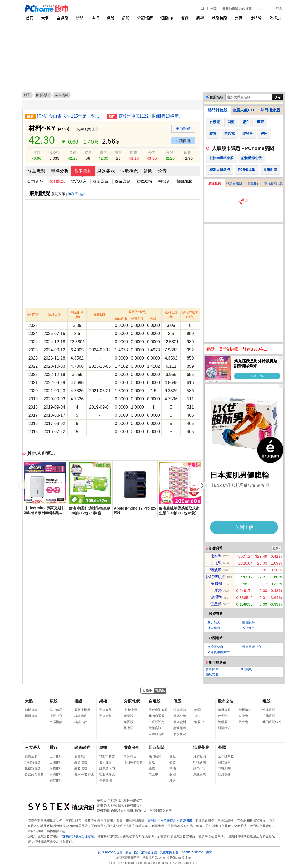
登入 (279, 9)
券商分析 (132, 747)
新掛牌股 (224, 710)
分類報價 (145, 18)
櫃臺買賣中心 (252, 647)
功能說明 (247, 670)
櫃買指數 (31, 716)
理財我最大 (107, 774)
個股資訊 (43, 95)
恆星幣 (216, 604)
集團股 (129, 722)
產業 (152, 768)
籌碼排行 (56, 774)
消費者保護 (149, 852)
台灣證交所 (215, 647)
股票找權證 (82, 710)
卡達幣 (216, 590)
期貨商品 (105, 710)
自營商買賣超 (34, 774)
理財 (173, 780)
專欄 (103, 747)
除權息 (275, 18)
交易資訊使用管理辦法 (78, 836)
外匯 (239, 18)
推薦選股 (269, 716)
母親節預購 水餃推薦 (237, 9)
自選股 (62, 18)
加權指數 (31, 710)
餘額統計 (81, 756)
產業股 (129, 716)
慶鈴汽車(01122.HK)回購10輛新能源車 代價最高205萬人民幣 (152, 116)
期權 (200, 18)
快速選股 (269, 710)
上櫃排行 (56, 762)
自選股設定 (157, 722)
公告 (162, 171)
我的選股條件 (272, 722)
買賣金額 (31, 756)
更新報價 (183, 129)
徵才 (209, 852)
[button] (202, 486)
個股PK (167, 18)
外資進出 (214, 628)
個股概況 (129, 171)
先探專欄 (105, 780)
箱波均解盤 (107, 756)
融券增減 (81, 768)
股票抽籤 (224, 728)
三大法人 (214, 623)
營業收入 (79, 181)
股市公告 (226, 701)
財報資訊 (155, 728)
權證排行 (81, 722)
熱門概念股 (270, 110)
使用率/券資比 (84, 774)
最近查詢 (215, 183)
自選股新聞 (157, 734)
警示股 (223, 722)
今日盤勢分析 (133, 762)
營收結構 (144, 181)
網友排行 (56, 780)
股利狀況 (57, 181)
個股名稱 (217, 97)
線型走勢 (37, 171)
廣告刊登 (132, 852)
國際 (173, 756)
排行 (95, 18)
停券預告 (224, 716)
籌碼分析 (60, 171)
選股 (110, 18)
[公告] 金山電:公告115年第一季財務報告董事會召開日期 (70, 116)
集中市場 (56, 710)
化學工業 (84, 129)
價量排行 (254, 183)
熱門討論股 (218, 110)
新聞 (213, 9)
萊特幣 (216, 583)
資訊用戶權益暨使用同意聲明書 (170, 821)
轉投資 (164, 181)
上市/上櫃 (131, 710)
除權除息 (245, 710)
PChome (264, 9)
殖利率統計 (76, 194)
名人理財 (105, 762)
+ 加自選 (183, 141)
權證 (185, 18)
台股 (152, 762)
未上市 (153, 774)
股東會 (243, 722)
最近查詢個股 (158, 710)
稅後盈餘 (123, 181)
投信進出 (248, 628)
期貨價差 (105, 716)
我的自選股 (234, 183)
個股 (177, 701)
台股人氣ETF (244, 110)
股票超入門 (107, 768)
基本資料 (83, 171)
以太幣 (216, 563)
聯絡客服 (212, 675)
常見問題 (212, 670)
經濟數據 (224, 774)
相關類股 (184, 181)
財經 (173, 774)
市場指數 (56, 722)
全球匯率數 (226, 756)
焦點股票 (199, 774)
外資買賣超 (33, 762)
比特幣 (256, 18)
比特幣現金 (216, 577)
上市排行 (56, 756)
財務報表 (106, 171)
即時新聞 (157, 747)
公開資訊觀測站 (218, 652)
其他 (173, 768)
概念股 (129, 728)
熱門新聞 (155, 756)
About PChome (192, 852)
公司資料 (35, 181)
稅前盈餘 (101, 181)
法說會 (243, 716)
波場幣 (216, 597)
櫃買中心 (56, 716)
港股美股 (219, 18)
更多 (276, 548)
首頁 (30, 18)
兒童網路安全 (169, 852)
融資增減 (81, 762)
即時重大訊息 (273, 183)
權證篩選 (81, 716)
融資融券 (248, 623)
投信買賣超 (33, 768)
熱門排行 (199, 768)
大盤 (45, 18)
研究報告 (130, 756)
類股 (126, 18)
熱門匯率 (224, 762)
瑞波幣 (216, 570)
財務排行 (56, 768)
